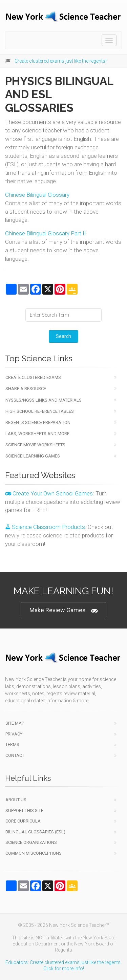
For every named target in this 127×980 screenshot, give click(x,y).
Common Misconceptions (34, 853)
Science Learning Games (33, 456)
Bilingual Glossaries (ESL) (35, 832)
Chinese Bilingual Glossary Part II (46, 233)
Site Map (15, 723)
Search (63, 336)
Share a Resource (26, 389)
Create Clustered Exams (33, 377)
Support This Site (24, 811)
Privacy (14, 734)
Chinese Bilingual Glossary (37, 195)
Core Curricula (23, 821)
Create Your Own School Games (49, 493)
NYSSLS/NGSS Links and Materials (44, 400)
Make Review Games (63, 610)
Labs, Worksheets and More (37, 434)
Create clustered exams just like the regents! (60, 61)
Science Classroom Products (45, 527)
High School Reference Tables (40, 411)
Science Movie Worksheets (35, 445)
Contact (15, 755)
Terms (12, 744)
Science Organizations (31, 842)
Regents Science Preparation (38, 422)
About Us (16, 800)
